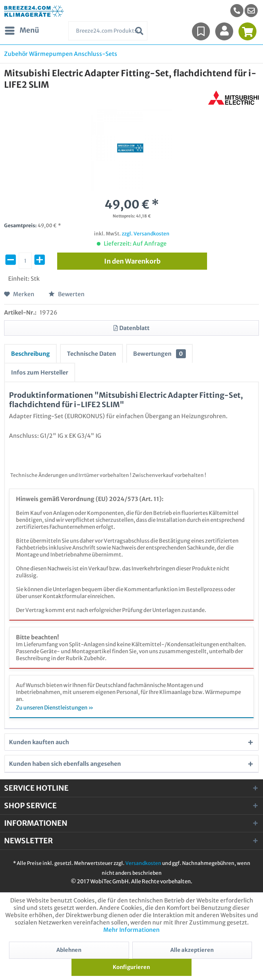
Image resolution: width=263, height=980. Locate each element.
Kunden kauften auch (39, 742)
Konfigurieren (131, 967)
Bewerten (67, 294)
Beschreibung (30, 354)
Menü (22, 29)
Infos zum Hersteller (40, 372)
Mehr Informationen (131, 930)
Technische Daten (91, 354)
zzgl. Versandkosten (146, 234)
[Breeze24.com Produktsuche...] (108, 31)
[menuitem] (251, 11)
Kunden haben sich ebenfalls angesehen (65, 764)
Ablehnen (69, 950)
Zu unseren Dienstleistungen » (55, 708)
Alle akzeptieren (192, 950)
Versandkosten (143, 863)
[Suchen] (139, 31)
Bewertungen (159, 354)
